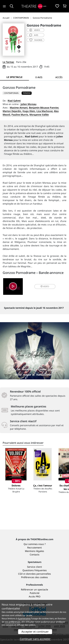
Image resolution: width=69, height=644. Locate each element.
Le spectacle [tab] (14, 77)
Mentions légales (34, 551)
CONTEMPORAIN (11, 93)
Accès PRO (35, 596)
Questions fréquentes (35, 570)
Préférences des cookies (34, 577)
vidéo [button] (45, 286)
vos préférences (12, 622)
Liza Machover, (45, 111)
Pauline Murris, (20, 115)
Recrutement (34, 548)
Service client (34, 567)
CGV (20, 574)
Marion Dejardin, (12, 111)
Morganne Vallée (39, 115)
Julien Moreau (29, 104)
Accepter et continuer (35, 632)
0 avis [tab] (39, 77)
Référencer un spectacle (34, 590)
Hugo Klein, (29, 111)
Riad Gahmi (14, 101)
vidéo (35, 30)
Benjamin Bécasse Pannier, (44, 108)
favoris (36, 40)
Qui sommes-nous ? (35, 544)
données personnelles (38, 574)
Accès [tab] (59, 77)
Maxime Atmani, (19, 108)
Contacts (35, 555)
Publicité (35, 593)
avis (34, 35)
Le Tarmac (8, 62)
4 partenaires (24, 618)
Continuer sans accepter (35, 639)
